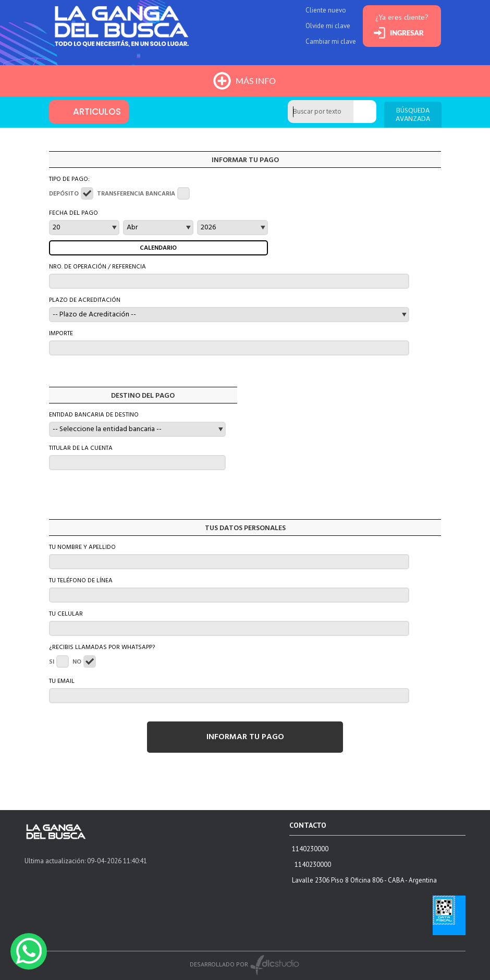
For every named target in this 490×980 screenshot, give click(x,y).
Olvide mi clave (328, 26)
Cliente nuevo (326, 10)
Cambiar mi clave (331, 41)
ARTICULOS (97, 112)
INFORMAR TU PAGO (245, 737)
